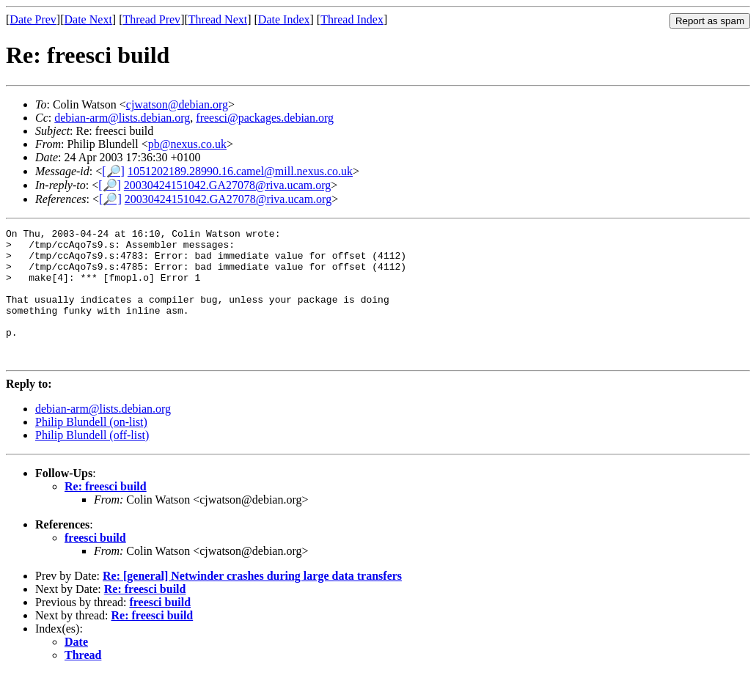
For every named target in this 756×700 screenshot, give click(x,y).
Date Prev (33, 19)
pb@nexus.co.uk (187, 144)
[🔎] (113, 171)
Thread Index (352, 19)
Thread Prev (151, 19)
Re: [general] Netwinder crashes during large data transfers (252, 602)
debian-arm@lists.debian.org (122, 118)
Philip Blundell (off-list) (92, 461)
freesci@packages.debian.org (265, 118)
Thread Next (218, 19)
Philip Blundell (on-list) (91, 448)
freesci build (95, 564)
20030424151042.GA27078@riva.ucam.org (227, 185)
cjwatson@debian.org (177, 104)
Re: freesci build (106, 513)
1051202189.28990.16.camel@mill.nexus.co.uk (240, 171)
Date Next (88, 19)
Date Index (284, 19)
